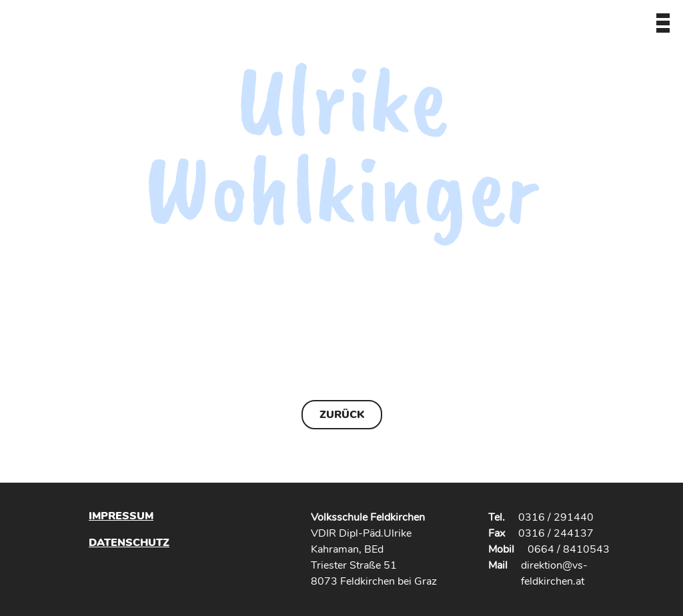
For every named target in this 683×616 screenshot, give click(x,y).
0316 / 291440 (556, 517)
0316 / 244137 (556, 533)
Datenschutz (129, 542)
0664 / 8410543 (569, 549)
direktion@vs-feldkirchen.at (554, 573)
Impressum (121, 516)
